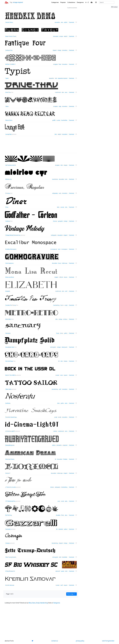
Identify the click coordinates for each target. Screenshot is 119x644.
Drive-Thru (8, 92)
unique (61, 36)
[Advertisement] (41, 145)
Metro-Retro (8, 319)
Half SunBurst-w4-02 (11, 165)
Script (38, 603)
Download (71, 22)
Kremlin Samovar (10, 585)
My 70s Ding (9, 515)
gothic (66, 333)
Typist (7, 78)
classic (66, 277)
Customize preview (72, 8)
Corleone (8, 221)
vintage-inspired (18, 2)
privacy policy (80, 641)
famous (55, 221)
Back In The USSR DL (11, 375)
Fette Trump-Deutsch (11, 557)
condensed (61, 431)
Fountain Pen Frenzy (11, 305)
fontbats (65, 459)
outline (54, 445)
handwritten (64, 120)
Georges (8, 543)
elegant (55, 50)
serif (66, 291)
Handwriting (44, 603)
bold (60, 557)
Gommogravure (9, 263)
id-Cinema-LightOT (10, 431)
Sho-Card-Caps (9, 361)
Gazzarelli (8, 529)
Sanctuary (8, 333)
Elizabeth (8, 291)
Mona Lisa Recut (10, 277)
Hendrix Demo (9, 22)
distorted (61, 529)
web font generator (108, 641)
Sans (34, 603)
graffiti (54, 120)
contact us (55, 641)
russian (58, 120)
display (66, 165)
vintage (59, 50)
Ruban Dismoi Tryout (11, 36)
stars (66, 515)
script (66, 305)
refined (61, 277)
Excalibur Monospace (11, 249)
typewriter (52, 78)
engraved (65, 445)
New (30, 603)
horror (62, 305)
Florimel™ (8, 473)
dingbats (56, 64)
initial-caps (65, 263)
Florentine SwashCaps (11, 417)
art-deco (65, 319)
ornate (60, 417)
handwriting (56, 305)
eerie (66, 403)
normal (62, 207)
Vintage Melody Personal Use (13, 235)
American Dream (10, 459)
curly (60, 193)
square (66, 375)
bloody (52, 487)
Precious (8, 193)
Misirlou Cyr (8, 179)
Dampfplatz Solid (10, 347)
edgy (60, 106)
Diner (7, 207)
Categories (57, 603)
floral (60, 64)
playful (66, 36)
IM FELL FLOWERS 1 (10, 64)
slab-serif (58, 571)
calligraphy (55, 193)
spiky (66, 501)
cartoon (55, 431)
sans (66, 92)
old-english (53, 347)
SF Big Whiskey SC (10, 571)
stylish (66, 22)
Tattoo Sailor (8, 389)
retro (62, 22)
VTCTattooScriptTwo (10, 501)
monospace (64, 249)
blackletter (65, 557)
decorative (57, 22)
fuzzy (59, 263)
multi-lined (58, 92)
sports (63, 571)
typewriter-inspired (63, 78)
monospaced (54, 249)
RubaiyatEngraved (10, 445)
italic (58, 207)
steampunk (64, 347)
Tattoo (7, 106)
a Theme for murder (11, 487)
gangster (60, 221)
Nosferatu (8, 403)
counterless (55, 179)
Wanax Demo (9, 120)
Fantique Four (9, 50)
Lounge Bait (8, 134)
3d (59, 361)
